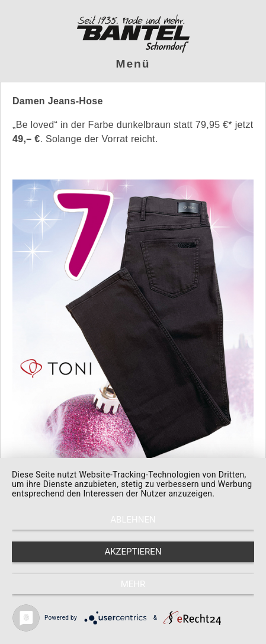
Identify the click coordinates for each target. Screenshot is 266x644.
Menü (133, 64)
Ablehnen (133, 520)
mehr (133, 584)
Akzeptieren (133, 552)
